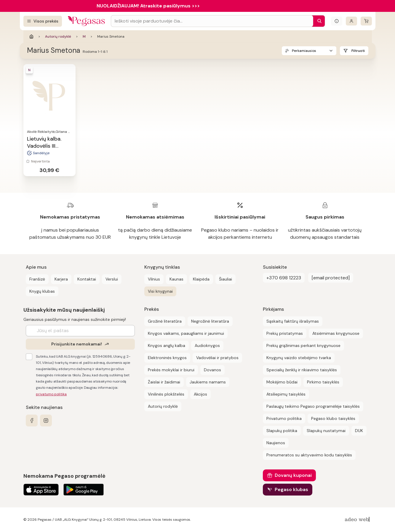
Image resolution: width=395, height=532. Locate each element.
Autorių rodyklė (58, 36)
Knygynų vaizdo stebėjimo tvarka (299, 358)
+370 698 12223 (284, 278)
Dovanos (212, 370)
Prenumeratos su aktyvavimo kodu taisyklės (309, 455)
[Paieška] (318, 21)
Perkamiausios (304, 51)
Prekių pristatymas (285, 333)
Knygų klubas (42, 291)
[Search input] (212, 21)
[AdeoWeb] (358, 520)
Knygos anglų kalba (167, 345)
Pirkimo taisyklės (323, 382)
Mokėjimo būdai (282, 382)
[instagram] (46, 420)
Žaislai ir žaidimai (164, 382)
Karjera (61, 279)
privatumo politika (51, 394)
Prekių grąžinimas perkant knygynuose (303, 345)
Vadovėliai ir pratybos (217, 358)
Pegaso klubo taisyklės (333, 418)
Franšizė (37, 279)
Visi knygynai (160, 291)
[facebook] (32, 420)
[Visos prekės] (43, 21)
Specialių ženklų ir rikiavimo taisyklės (302, 370)
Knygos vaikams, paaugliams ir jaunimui (186, 333)
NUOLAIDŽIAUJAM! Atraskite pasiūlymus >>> (148, 6)
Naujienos (276, 443)
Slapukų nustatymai (326, 431)
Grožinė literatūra (165, 321)
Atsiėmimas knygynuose (336, 333)
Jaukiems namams (208, 382)
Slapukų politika (282, 431)
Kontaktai (87, 279)
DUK (359, 431)
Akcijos (200, 394)
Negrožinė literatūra (210, 321)
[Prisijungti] (351, 21)
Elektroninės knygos (167, 358)
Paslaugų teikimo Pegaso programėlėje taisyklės (313, 406)
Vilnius (154, 279)
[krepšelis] (366, 21)
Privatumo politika (284, 418)
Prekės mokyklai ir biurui (171, 370)
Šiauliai (226, 279)
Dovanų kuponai (293, 475)
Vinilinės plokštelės (166, 394)
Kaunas (176, 279)
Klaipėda (201, 279)
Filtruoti (358, 51)
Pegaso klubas (291, 489)
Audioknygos (207, 345)
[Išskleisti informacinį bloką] (337, 21)
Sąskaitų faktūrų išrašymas (293, 321)
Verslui (112, 279)
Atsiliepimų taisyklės (286, 394)
